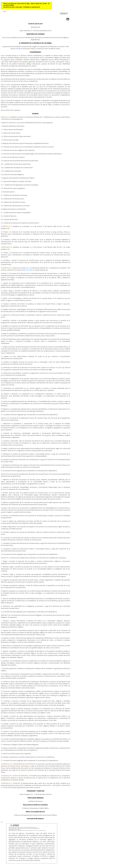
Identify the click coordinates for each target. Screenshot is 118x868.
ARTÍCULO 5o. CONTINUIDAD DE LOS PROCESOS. (19, 764)
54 (44, 49)
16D (31, 270)
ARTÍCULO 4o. (7, 268)
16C (27, 270)
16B (23, 270)
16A (31, 268)
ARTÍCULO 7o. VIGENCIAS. (12, 783)
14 (43, 247)
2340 (63, 785)
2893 (17, 785)
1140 (4, 787)
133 (60, 686)
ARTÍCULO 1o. (6, 117)
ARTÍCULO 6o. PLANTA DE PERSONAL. (16, 776)
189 (17, 49)
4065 (44, 785)
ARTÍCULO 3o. (8, 247)
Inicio (5, 12)
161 (57, 368)
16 (27, 268)
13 (43, 226)
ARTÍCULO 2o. (8, 226)
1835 (54, 785)
